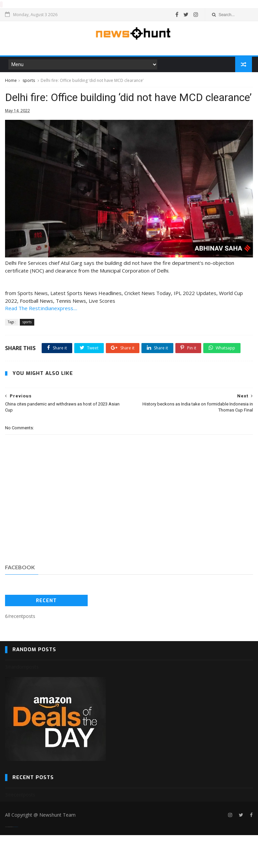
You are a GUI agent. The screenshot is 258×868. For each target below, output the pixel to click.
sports (29, 81)
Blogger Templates (16, 860)
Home (11, 81)
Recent (46, 633)
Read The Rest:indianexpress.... (41, 326)
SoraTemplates (9, 860)
